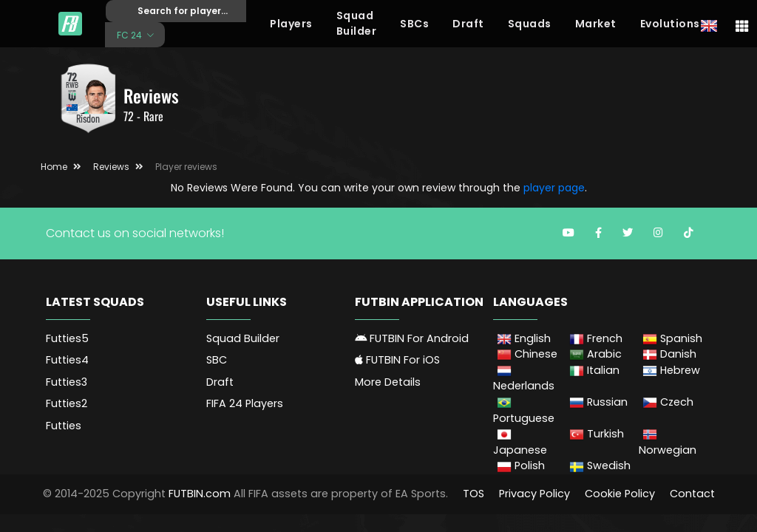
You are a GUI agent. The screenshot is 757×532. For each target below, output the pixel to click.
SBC (217, 360)
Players (291, 24)
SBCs (414, 24)
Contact (692, 494)
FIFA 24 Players (245, 403)
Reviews (111, 167)
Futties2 (67, 403)
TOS (473, 494)
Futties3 (67, 382)
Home (54, 167)
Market (596, 24)
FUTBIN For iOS (397, 360)
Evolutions (670, 24)
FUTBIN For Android (412, 338)
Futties (64, 426)
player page (554, 188)
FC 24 (130, 34)
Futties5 (67, 338)
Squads (530, 24)
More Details (388, 382)
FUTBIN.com (200, 494)
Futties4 (67, 360)
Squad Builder (357, 23)
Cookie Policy (620, 494)
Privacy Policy (534, 494)
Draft (468, 24)
